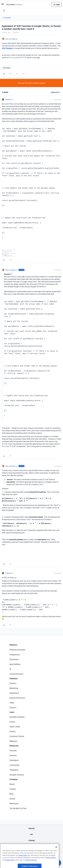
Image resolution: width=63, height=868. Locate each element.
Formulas (7, 18)
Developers (14, 760)
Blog (11, 794)
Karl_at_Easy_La (11, 39)
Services (13, 755)
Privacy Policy (51, 865)
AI (10, 669)
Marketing (14, 688)
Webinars (13, 741)
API (31, 834)
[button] (3, 5)
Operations (14, 693)
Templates (14, 770)
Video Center (15, 727)
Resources (14, 746)
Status (12, 799)
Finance (13, 707)
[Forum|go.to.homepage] (14, 4)
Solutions (14, 678)
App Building (15, 664)
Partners (13, 751)
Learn (12, 712)
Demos (12, 731)
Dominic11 (9, 99)
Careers (13, 789)
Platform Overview (17, 650)
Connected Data (16, 674)
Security (31, 828)
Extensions (14, 659)
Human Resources (17, 698)
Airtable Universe (17, 775)
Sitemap (32, 840)
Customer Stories (17, 736)
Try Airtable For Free (18, 808)
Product (13, 683)
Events (12, 722)
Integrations (15, 655)
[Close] (56, 855)
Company (14, 779)
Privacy (32, 846)
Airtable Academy (17, 717)
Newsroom (14, 803)
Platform (13, 645)
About (12, 784)
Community (14, 765)
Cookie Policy (23, 863)
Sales (12, 703)
